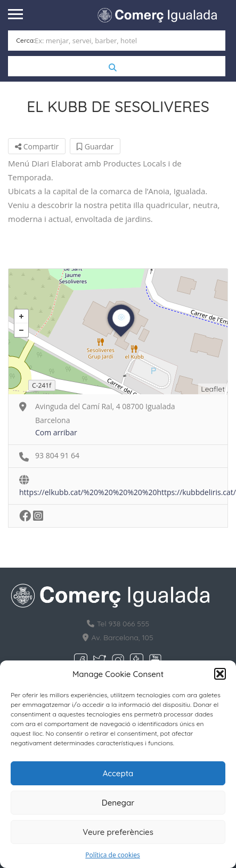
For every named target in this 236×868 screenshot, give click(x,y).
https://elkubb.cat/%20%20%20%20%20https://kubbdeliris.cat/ (128, 492)
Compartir (37, 146)
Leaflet (213, 389)
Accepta (118, 773)
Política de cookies (113, 855)
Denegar (118, 803)
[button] (220, 674)
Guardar (95, 146)
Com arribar (56, 432)
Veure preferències (118, 832)
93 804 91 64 (57, 455)
